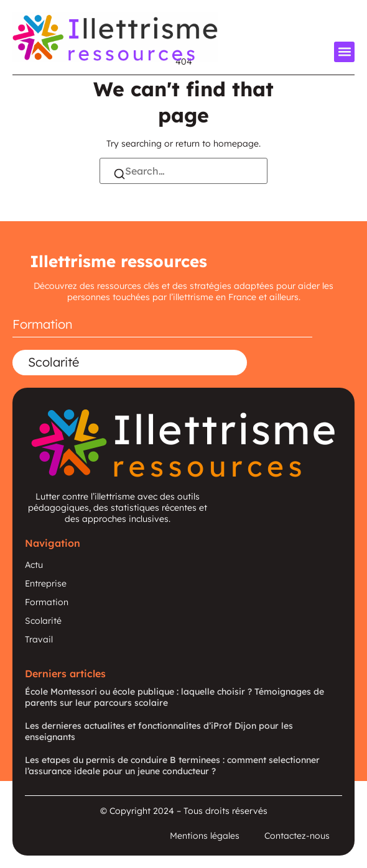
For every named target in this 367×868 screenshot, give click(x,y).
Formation (43, 324)
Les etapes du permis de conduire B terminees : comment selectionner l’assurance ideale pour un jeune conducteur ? (172, 765)
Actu (34, 565)
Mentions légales (205, 836)
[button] (344, 52)
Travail (39, 639)
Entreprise (46, 583)
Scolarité (53, 362)
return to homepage (217, 144)
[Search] (119, 175)
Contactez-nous (297, 836)
